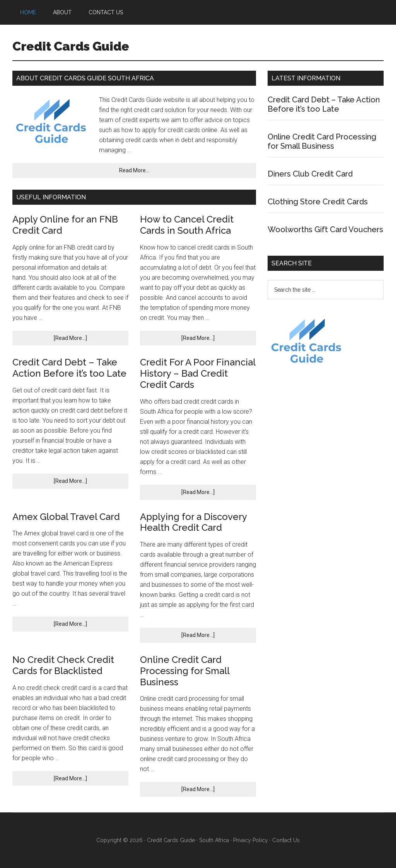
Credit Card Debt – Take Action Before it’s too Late (69, 368)
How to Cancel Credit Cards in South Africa (187, 225)
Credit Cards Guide (71, 46)
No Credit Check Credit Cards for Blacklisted (63, 665)
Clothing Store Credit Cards (318, 202)
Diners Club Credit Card (310, 174)
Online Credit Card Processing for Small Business (185, 671)
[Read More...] (70, 338)
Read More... (134, 170)
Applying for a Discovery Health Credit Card (193, 522)
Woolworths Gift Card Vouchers (325, 229)
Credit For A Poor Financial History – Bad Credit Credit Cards (198, 373)
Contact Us (286, 840)
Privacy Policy (251, 840)
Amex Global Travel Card (66, 517)
